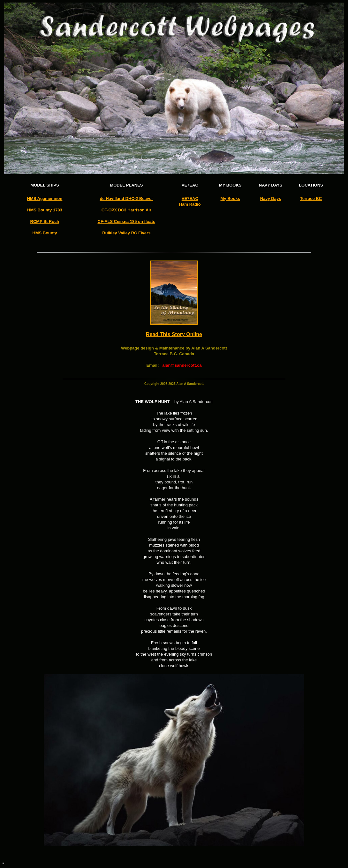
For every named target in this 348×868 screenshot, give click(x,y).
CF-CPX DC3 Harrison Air (126, 210)
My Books (230, 199)
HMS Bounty (45, 233)
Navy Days (271, 199)
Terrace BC (311, 199)
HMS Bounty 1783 (45, 210)
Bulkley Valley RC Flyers (126, 233)
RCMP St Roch (45, 221)
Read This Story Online (174, 334)
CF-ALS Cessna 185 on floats (127, 221)
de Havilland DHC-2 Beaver (126, 199)
